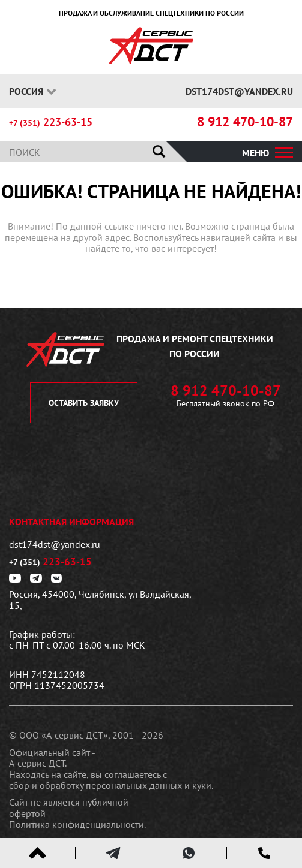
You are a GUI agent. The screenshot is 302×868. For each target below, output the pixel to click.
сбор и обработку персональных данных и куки (110, 785)
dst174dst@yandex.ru (239, 91)
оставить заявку (84, 403)
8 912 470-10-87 (245, 122)
